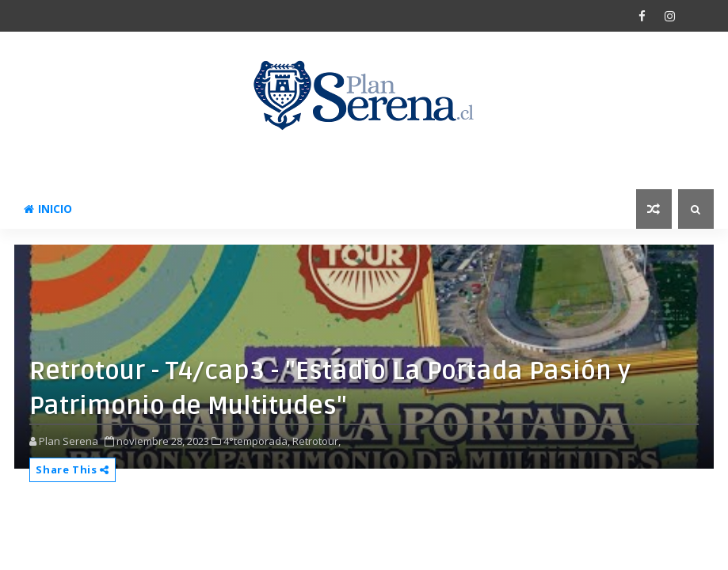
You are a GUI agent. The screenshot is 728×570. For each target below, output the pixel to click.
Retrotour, (316, 441)
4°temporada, (257, 441)
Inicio (48, 209)
